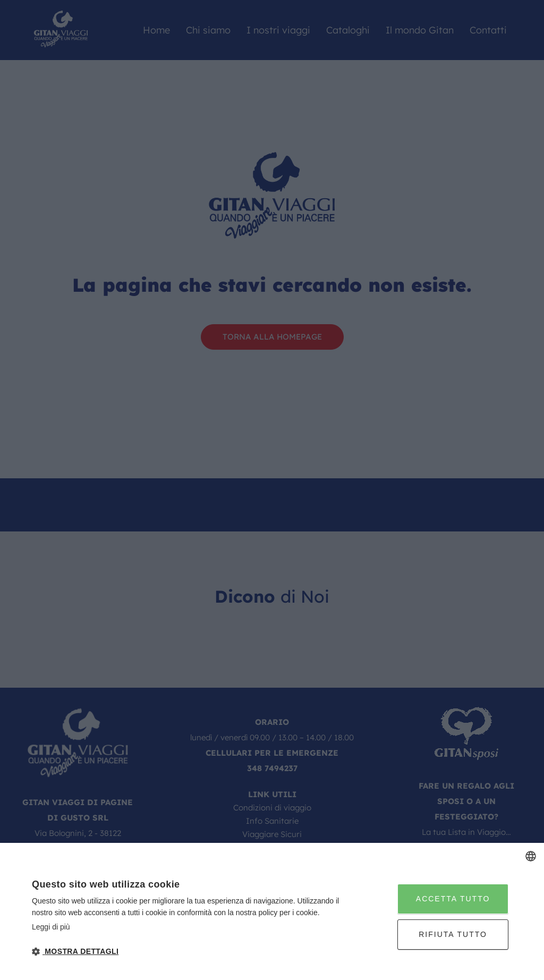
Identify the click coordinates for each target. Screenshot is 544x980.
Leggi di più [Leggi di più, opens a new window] (51, 927)
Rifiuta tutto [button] (453, 934)
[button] (188, 952)
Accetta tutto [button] (453, 899)
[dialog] (272, 911)
